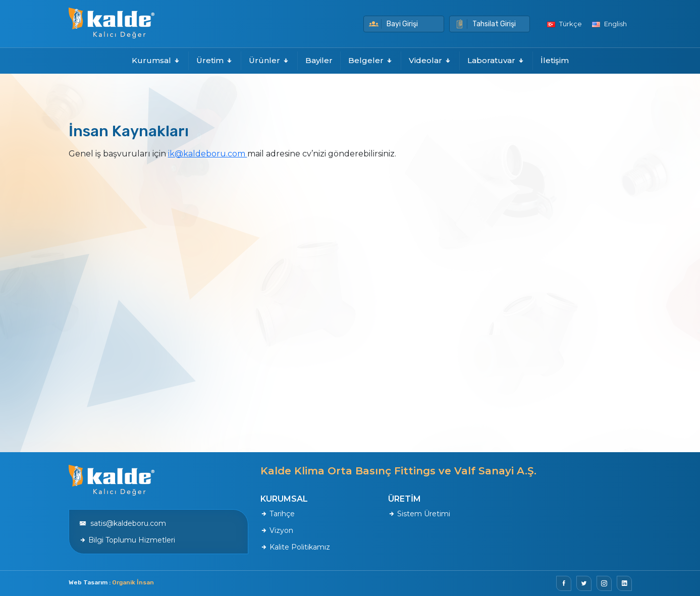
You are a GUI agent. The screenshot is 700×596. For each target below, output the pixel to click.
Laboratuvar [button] (496, 60)
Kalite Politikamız (295, 547)
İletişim (555, 60)
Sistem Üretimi (419, 514)
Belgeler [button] (371, 60)
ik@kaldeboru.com (208, 154)
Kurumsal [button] (156, 60)
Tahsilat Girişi (485, 24)
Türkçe (564, 24)
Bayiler (319, 60)
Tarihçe (278, 514)
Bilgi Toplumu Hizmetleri (127, 540)
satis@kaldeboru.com (123, 523)
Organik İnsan (133, 582)
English (609, 24)
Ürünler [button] (269, 60)
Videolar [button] (430, 60)
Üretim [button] (215, 60)
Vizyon (277, 530)
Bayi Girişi (393, 24)
